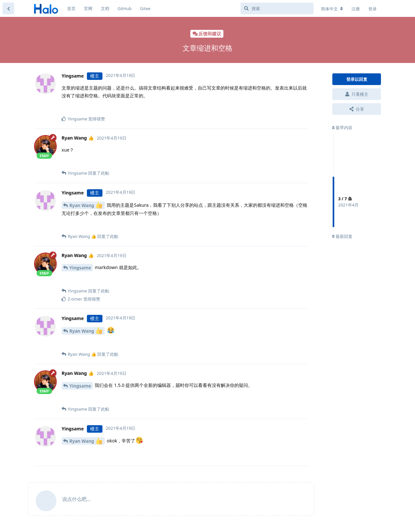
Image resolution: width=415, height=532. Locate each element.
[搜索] (277, 8)
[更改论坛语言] (332, 9)
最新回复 (342, 236)
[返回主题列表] (8, 8)
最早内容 (342, 128)
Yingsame (80, 268)
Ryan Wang (86, 205)
